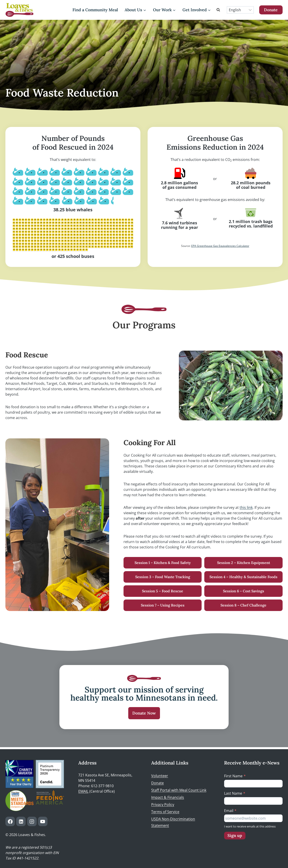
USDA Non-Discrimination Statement (173, 822)
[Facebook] (10, 821)
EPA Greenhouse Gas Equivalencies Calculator (220, 246)
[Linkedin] (21, 821)
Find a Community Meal (95, 10)
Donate (271, 10)
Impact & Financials (168, 797)
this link (246, 507)
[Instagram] (32, 821)
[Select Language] (240, 10)
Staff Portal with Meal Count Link (179, 790)
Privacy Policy (163, 805)
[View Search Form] (219, 10)
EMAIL (83, 791)
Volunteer (160, 776)
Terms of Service (165, 812)
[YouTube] (43, 821)
